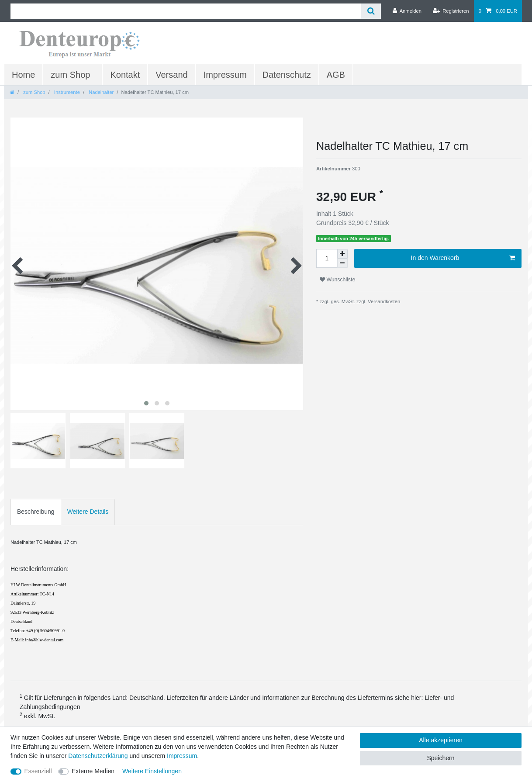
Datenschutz (287, 75)
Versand (171, 75)
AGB (336, 75)
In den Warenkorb (463, 258)
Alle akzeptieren (441, 740)
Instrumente (66, 92)
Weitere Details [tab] (88, 512)
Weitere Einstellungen (152, 771)
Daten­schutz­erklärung (98, 756)
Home (23, 75)
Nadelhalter (100, 92)
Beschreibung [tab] (36, 512)
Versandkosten (383, 301)
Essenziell (38, 771)
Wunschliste (337, 280)
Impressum (225, 75)
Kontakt (125, 75)
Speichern (440, 758)
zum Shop (70, 75)
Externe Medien (93, 771)
